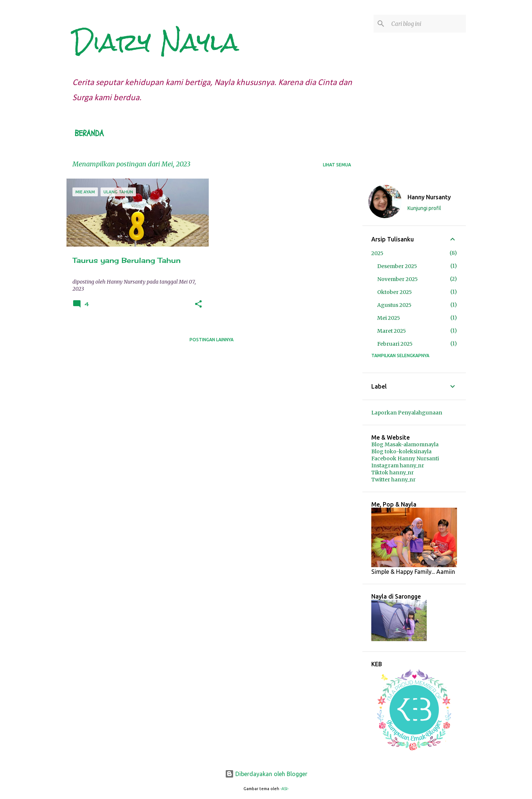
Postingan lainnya (212, 340)
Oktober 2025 (395, 292)
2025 (377, 253)
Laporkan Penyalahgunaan (407, 413)
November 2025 (398, 279)
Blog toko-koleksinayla (401, 451)
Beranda (89, 133)
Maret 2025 (392, 331)
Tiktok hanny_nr (393, 473)
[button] (198, 304)
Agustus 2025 (394, 305)
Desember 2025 (397, 266)
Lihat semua (337, 165)
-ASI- (284, 789)
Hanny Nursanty (429, 197)
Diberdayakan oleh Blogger (266, 774)
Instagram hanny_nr (398, 465)
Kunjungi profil (424, 208)
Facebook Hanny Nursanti (405, 458)
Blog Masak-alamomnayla (405, 444)
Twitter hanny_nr (393, 480)
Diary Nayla (156, 42)
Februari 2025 (395, 344)
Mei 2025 (389, 318)
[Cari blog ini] (427, 24)
